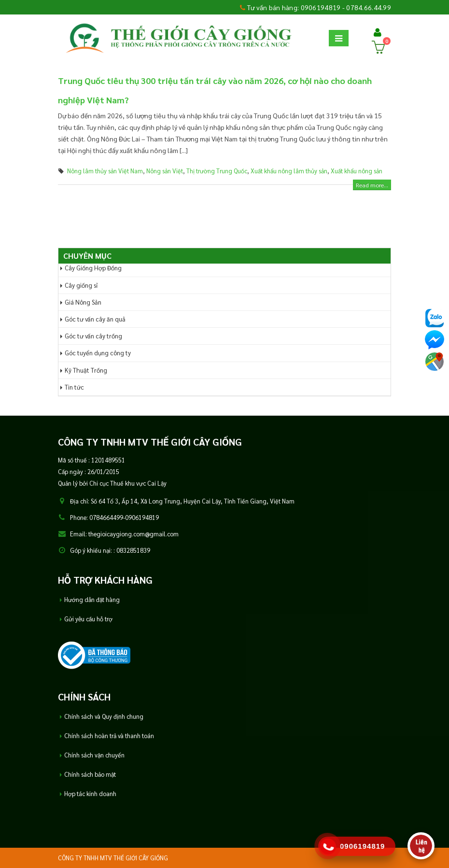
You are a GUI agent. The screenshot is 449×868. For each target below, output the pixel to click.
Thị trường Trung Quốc (217, 171)
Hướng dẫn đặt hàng (92, 600)
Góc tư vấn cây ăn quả (95, 319)
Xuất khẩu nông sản (357, 171)
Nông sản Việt (165, 171)
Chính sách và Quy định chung (104, 716)
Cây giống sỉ (81, 285)
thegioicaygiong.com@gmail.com (133, 534)
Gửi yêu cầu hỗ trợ (88, 619)
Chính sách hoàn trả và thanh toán (109, 736)
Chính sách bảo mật (90, 774)
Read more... (372, 185)
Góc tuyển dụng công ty (98, 353)
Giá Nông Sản (83, 302)
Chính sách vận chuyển (94, 755)
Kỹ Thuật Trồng (86, 370)
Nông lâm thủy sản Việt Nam (105, 171)
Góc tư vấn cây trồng (93, 336)
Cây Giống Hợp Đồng (93, 268)
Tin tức (74, 387)
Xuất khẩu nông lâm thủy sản (289, 171)
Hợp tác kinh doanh (90, 794)
